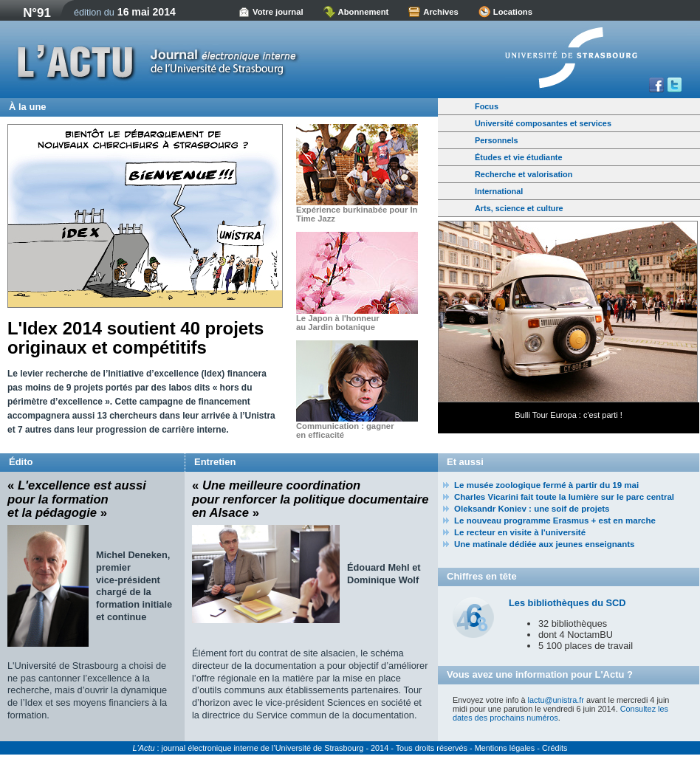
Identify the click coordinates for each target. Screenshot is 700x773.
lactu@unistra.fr (556, 700)
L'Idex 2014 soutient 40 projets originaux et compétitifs (135, 338)
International (499, 191)
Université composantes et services (543, 123)
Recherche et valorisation (524, 174)
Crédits (555, 748)
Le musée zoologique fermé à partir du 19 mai (546, 485)
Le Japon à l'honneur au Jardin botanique (338, 323)
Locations (513, 12)
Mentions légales (505, 748)
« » (77, 499)
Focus (487, 106)
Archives (441, 12)
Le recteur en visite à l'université (520, 532)
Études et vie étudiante (518, 157)
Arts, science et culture (519, 208)
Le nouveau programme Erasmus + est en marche (555, 521)
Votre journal (278, 12)
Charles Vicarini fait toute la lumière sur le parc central (564, 497)
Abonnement (364, 12)
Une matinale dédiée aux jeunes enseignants (544, 544)
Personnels (497, 140)
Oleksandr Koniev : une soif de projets (532, 509)
